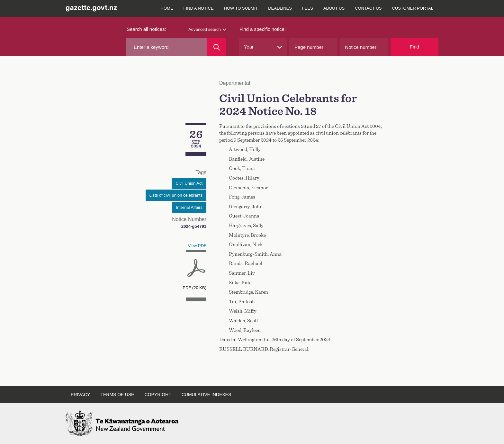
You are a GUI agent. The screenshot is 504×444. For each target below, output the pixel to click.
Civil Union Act (189, 183)
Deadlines (280, 8)
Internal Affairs (189, 207)
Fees (308, 8)
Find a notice (199, 8)
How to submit (241, 8)
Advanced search (207, 29)
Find (414, 47)
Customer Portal (413, 8)
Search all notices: (146, 29)
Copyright (158, 395)
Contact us (368, 8)
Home (167, 8)
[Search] (216, 47)
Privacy (80, 395)
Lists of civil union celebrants (176, 195)
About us (334, 8)
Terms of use (117, 395)
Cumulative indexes (207, 395)
